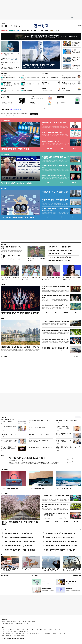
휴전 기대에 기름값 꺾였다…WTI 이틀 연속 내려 (30, 85)
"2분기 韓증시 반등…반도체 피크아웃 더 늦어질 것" (55, 124)
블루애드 (25, 622)
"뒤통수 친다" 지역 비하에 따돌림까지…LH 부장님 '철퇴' (60, 550)
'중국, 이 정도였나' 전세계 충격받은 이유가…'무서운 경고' (71, 570)
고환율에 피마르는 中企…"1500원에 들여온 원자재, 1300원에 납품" (40, 441)
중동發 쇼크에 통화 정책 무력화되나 (50, 78)
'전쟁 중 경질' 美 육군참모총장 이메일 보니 (11, 248)
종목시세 (61, 183)
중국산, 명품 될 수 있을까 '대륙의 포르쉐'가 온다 (55, 348)
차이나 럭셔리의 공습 (10, 488)
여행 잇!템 (76, 522)
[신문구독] (20, 26)
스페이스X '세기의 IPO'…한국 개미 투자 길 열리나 (39, 65)
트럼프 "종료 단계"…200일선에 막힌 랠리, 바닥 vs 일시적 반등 (10, 85)
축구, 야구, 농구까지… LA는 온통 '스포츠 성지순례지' (56, 497)
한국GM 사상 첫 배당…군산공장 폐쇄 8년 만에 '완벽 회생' (76, 51)
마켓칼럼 (23, 76)
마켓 (74, 149)
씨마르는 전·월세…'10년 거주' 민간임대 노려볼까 (55, 192)
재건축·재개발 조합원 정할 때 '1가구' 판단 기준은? (10, 570)
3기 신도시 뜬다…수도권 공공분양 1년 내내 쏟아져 (18, 217)
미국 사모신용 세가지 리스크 (28, 90)
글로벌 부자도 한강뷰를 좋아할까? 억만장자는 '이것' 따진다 (20, 347)
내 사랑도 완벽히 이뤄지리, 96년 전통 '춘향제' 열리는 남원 (55, 505)
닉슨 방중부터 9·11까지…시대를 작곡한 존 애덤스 (63, 434)
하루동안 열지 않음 (74, 37)
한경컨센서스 (49, 149)
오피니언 (24, 31)
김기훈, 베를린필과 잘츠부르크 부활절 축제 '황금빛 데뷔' (56, 296)
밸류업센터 (74, 217)
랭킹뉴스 (4, 529)
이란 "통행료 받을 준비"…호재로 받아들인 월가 (10, 78)
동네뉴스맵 (49, 217)
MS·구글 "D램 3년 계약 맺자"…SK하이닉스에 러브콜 (76, 67)
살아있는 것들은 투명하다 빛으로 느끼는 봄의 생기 (55, 330)
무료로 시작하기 (34, 114)
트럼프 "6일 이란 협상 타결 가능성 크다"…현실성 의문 (9, 420)
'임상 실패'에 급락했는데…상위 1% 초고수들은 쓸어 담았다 (61, 542)
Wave (38, 31)
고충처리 (14, 622)
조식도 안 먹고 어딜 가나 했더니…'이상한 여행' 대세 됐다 (20, 550)
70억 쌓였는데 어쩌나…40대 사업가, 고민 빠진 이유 (18, 546)
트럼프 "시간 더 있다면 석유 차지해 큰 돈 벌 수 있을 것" (55, 167)
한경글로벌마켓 (12, 31)
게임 (42, 31)
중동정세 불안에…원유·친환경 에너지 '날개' (15, 149)
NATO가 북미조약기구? (67, 90)
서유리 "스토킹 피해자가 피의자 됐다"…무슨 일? (51, 278)
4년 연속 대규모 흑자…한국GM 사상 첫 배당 (67, 420)
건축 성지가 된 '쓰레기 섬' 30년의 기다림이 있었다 (56, 322)
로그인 (79, 26)
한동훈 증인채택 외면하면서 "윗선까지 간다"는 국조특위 (68, 448)
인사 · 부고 (75, 576)
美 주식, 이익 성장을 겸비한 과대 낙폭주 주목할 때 (30, 78)
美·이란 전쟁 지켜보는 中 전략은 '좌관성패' (54, 175)
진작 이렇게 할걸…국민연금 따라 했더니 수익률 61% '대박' (61, 546)
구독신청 (9, 622)
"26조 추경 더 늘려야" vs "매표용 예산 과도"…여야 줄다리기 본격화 (10, 68)
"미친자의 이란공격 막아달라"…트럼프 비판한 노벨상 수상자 (64, 428)
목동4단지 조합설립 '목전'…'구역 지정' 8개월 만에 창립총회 (9, 448)
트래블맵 (47, 522)
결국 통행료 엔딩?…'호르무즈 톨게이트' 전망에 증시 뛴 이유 (55, 158)
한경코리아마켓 (4, 31)
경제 (28, 31)
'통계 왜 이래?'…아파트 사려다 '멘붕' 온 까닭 (60, 250)
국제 (35, 31)
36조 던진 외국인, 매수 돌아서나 (51, 141)
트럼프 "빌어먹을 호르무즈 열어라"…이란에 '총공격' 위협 (76, 44)
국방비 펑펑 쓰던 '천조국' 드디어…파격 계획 (60, 254)
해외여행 (66, 522)
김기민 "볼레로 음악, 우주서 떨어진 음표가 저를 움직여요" (20, 313)
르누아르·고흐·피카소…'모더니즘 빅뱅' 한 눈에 (55, 305)
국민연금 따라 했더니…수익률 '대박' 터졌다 (59, 247)
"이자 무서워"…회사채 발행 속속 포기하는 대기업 (76, 59)
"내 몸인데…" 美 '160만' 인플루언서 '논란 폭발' (31, 278)
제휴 (8, 629)
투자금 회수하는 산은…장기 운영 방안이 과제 (40, 420)
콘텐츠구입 (12, 629)
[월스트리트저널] (11, 26)
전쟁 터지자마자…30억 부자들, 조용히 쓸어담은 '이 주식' (19, 537)
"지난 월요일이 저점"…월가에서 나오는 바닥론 (16, 183)
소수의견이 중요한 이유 (47, 90)
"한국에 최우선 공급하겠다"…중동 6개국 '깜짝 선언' (18, 533)
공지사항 (35, 576)
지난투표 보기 (69, 462)
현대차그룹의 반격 (36, 488)
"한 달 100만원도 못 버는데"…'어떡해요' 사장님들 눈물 (60, 533)
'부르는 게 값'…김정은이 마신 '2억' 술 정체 (59, 257)
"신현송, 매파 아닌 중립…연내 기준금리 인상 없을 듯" (10, 63)
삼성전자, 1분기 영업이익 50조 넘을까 (52, 132)
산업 (31, 31)
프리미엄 (53, 31)
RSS (32, 629)
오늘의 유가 (23, 82)
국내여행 (57, 522)
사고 (80, 576)
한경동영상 (4, 357)
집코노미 (19, 31)
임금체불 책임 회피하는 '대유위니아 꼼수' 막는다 (40, 448)
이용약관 (36, 629)
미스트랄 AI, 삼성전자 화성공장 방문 (10, 434)
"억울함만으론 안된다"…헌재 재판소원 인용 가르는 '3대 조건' (10, 59)
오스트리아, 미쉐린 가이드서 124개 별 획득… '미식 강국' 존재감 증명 (55, 514)
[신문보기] (2, 26)
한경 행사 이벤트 (5, 576)
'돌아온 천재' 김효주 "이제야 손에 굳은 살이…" (36, 259)
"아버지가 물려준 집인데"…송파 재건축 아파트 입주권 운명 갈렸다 (51, 570)
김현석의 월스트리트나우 (6, 76)
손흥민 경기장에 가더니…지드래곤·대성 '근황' (10, 278)
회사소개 (4, 622)
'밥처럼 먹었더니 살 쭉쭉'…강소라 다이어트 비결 (72, 278)
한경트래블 (4, 493)
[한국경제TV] (7, 26)
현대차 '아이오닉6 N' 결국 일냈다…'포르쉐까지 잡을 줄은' (20, 542)
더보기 (57, 31)
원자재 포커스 (4, 89)
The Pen (4, 555)
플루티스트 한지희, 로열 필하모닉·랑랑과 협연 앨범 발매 (56, 288)
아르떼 (3, 284)
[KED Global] (16, 26)
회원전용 (4, 73)
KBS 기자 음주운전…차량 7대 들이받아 (38, 427)
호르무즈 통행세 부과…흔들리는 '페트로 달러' (69, 78)
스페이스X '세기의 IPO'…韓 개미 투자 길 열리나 (40, 434)
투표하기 (69, 459)
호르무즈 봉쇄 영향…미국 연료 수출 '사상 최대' (10, 91)
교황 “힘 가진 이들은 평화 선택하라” (9, 427)
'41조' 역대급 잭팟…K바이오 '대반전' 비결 (59, 261)
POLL (3, 455)
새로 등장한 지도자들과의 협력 (69, 84)
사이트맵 (22, 629)
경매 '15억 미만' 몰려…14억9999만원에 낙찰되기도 (55, 201)
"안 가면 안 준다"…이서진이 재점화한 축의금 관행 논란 (27, 458)
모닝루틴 (46, 31)
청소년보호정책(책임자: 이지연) (54, 629)
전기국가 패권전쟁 (64, 488)
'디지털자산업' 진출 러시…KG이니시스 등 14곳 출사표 (10, 54)
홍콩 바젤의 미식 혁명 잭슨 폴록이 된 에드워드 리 (55, 339)
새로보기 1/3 (78, 417)
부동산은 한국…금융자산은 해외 (9, 441)
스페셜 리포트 (5, 469)
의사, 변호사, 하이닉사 (28, 569)
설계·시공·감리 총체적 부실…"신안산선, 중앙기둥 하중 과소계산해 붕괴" (55, 210)
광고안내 (19, 622)
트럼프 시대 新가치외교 (47, 84)
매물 (62, 217)
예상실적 (49, 183)
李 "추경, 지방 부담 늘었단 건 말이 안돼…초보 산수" (64, 441)
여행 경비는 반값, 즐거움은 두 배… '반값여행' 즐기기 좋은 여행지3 (20, 523)
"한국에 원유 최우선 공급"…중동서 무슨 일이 (11, 256)
